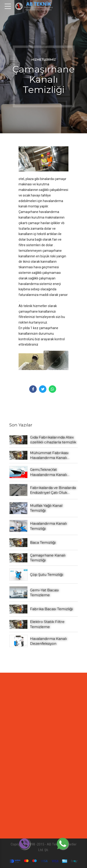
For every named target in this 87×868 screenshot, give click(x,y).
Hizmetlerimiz (44, 60)
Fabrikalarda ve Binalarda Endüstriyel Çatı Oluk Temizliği (53, 490)
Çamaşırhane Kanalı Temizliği (48, 558)
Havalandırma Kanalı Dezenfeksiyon (48, 641)
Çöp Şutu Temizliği (47, 575)
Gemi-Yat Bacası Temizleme (44, 593)
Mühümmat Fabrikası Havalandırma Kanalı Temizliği (49, 455)
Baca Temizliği (43, 542)
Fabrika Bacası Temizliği (51, 609)
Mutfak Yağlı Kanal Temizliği (46, 508)
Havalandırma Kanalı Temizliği (48, 526)
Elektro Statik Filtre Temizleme (47, 624)
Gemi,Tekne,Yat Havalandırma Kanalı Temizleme (48, 472)
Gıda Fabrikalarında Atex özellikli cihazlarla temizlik (53, 440)
